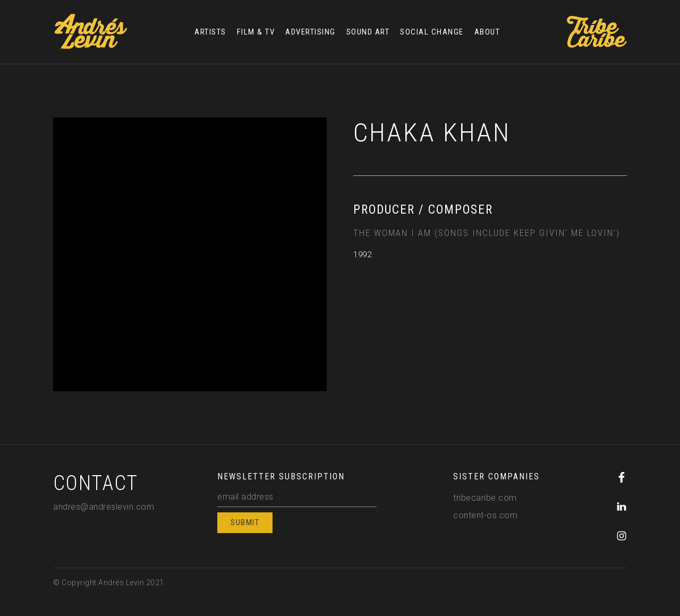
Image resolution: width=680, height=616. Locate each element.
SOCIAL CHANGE (432, 32)
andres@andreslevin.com (104, 507)
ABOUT (487, 32)
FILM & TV (256, 32)
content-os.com (485, 515)
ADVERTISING (311, 32)
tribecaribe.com (485, 498)
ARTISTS (210, 32)
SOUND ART (368, 32)
